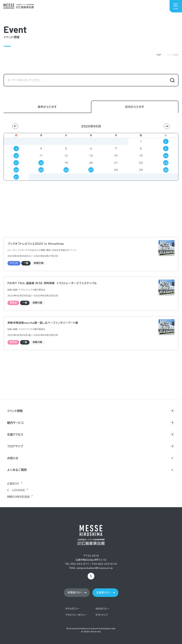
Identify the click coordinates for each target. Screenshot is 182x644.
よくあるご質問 (17, 470)
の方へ (75, 593)
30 (166, 170)
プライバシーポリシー (76, 615)
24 (16, 170)
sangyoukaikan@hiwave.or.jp (95, 568)
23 (166, 163)
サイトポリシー (72, 609)
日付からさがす (135, 107)
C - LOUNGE (16, 490)
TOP (159, 55)
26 (66, 170)
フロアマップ (15, 446)
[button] (15, 126)
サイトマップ (101, 615)
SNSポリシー (102, 609)
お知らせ (13, 458)
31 (16, 177)
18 (41, 163)
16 (166, 156)
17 (16, 163)
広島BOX (13, 484)
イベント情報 (15, 411)
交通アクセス (15, 434)
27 (91, 170)
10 (16, 156)
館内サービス (15, 423)
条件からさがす (47, 107)
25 (41, 170)
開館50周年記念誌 (18, 497)
